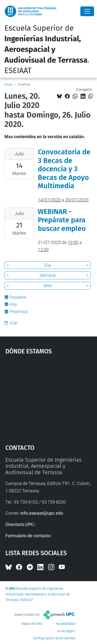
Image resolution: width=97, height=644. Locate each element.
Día (48, 265)
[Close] (87, 11)
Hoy (13, 304)
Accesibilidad (65, 624)
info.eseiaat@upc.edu (42, 513)
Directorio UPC (20, 524)
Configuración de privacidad (54, 638)
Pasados (18, 297)
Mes (48, 286)
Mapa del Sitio (32, 624)
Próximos (19, 312)
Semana (48, 275)
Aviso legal (65, 631)
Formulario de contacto (28, 536)
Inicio (8, 84)
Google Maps (49, 397)
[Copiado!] (90, 96)
